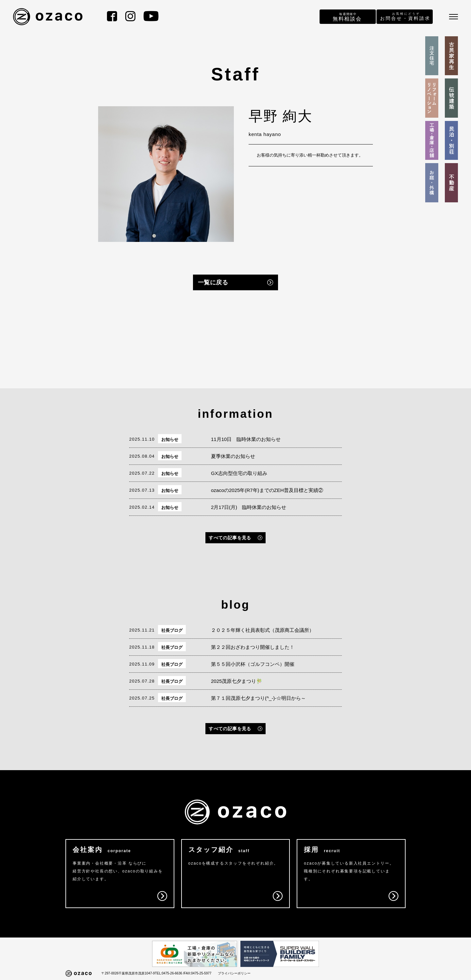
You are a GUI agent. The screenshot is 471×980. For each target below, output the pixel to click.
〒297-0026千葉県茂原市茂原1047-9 (128, 973)
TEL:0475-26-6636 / (169, 973)
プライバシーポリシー (234, 973)
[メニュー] (454, 17)
